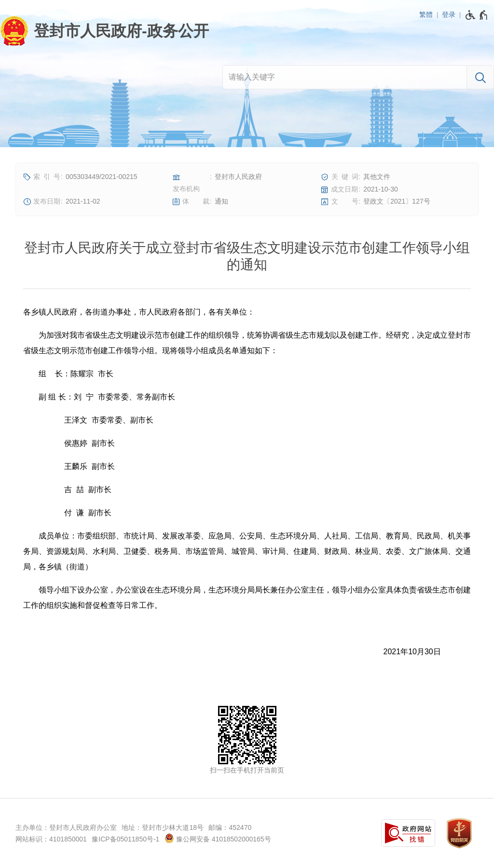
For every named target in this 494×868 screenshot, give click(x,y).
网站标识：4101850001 (51, 839)
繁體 (426, 14)
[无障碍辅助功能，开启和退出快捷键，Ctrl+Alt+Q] (477, 15)
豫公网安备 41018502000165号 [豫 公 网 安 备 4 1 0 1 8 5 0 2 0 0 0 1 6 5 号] (218, 838)
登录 (449, 14)
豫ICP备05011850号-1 (125, 839)
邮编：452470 (230, 827)
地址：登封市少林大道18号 (163, 827)
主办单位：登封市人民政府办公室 (66, 827)
